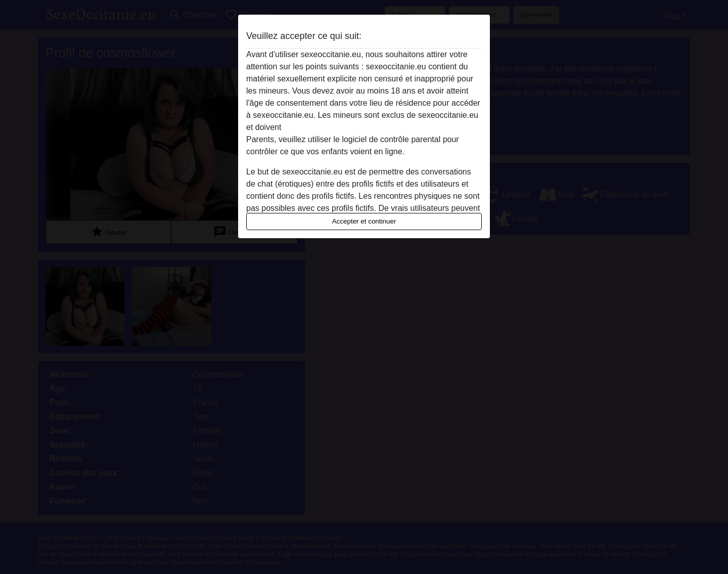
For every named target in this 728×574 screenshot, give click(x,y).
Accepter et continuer (364, 221)
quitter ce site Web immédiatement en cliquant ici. (373, 127)
